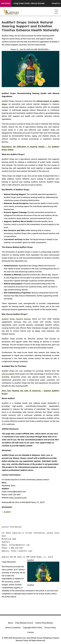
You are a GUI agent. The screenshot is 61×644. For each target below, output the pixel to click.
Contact (31, 632)
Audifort (7, 512)
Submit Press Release (44, 623)
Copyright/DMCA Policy (33, 628)
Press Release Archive (24, 623)
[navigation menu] (56, 11)
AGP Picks (6, 3)
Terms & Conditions (13, 628)
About (11, 623)
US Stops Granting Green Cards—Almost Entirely (25, 3)
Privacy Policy (50, 628)
